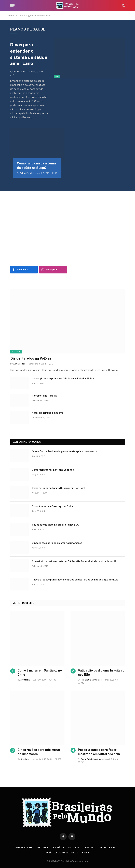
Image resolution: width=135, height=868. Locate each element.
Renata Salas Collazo (91, 680)
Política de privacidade (62, 853)
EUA (57, 76)
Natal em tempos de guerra (48, 413)
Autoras (43, 848)
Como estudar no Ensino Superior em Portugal (59, 488)
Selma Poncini (27, 173)
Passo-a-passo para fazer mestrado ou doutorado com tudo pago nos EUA (75, 580)
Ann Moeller (19, 364)
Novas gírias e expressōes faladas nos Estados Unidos (64, 379)
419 (81, 683)
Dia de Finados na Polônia (31, 358)
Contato (89, 848)
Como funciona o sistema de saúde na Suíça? (36, 165)
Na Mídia (58, 848)
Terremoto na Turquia (45, 396)
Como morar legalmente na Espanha (53, 470)
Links (86, 853)
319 (81, 762)
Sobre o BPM (24, 848)
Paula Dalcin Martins (91, 759)
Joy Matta (25, 680)
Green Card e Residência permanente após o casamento (64, 451)
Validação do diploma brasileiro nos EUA (55, 525)
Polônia (16, 352)
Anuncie (74, 848)
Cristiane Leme (28, 759)
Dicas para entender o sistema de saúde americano (29, 54)
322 (58, 759)
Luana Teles (19, 72)
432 (53, 680)
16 (55, 173)
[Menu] (12, 6)
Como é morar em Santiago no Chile (52, 506)
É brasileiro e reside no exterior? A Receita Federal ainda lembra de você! (74, 561)
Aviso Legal (107, 848)
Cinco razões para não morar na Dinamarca (57, 543)
